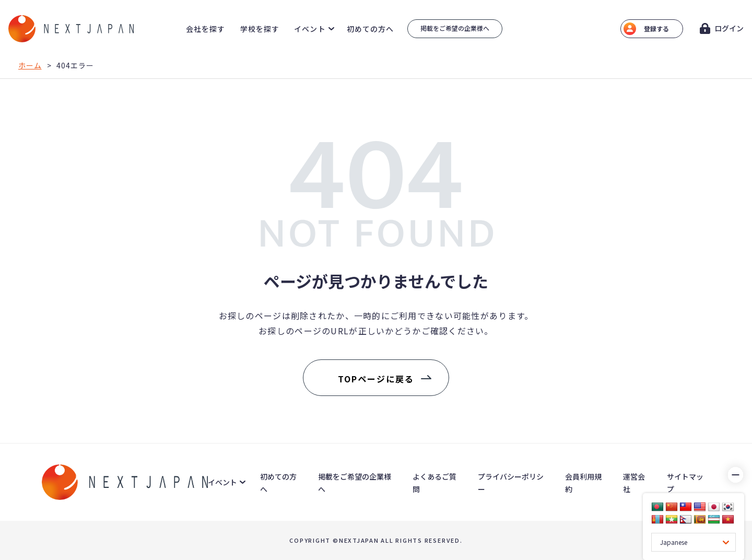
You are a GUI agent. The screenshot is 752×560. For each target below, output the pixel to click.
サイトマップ (685, 483)
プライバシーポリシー (511, 483)
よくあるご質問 (434, 483)
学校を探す (260, 29)
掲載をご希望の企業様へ (455, 28)
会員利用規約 (583, 483)
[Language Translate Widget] (694, 542)
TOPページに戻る (376, 379)
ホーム (30, 65)
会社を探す (206, 29)
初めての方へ (371, 29)
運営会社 (634, 483)
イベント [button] (310, 29)
